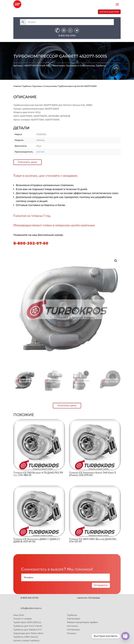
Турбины (101, 66)
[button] (116, 261)
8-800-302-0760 (67, 36)
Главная (17, 86)
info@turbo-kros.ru (31, 608)
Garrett (40, 152)
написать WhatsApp (89, 598)
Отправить (101, 585)
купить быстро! (109, 12)
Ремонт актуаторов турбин (82, 622)
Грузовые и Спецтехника (80, 66)
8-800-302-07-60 (31, 243)
